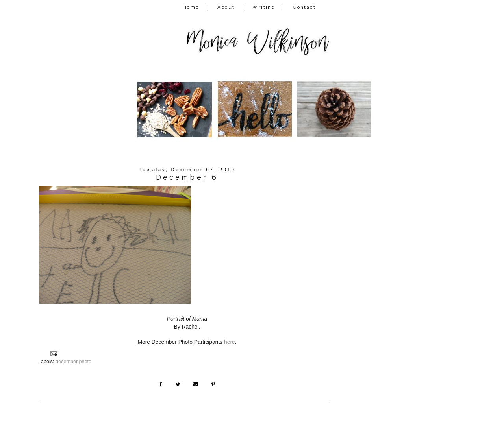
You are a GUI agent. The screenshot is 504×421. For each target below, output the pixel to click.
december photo (73, 362)
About (226, 7)
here (230, 342)
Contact (304, 7)
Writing (264, 7)
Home (191, 7)
